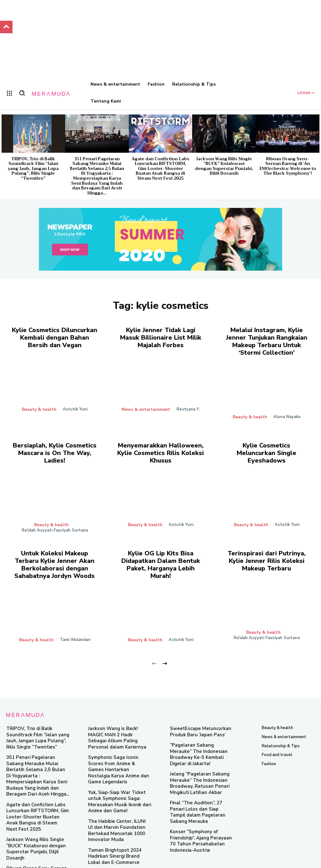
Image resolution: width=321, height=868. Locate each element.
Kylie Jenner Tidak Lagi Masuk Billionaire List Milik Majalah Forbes (160, 336)
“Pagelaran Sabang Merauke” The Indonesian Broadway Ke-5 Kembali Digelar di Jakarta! (200, 742)
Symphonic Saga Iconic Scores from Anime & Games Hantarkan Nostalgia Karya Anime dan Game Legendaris (119, 750)
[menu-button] (9, 93)
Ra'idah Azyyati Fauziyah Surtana (55, 525)
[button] (22, 93)
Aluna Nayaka (286, 414)
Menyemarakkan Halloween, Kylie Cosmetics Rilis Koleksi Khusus (160, 449)
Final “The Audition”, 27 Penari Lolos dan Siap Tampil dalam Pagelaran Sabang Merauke (199, 789)
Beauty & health (39, 407)
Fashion (269, 755)
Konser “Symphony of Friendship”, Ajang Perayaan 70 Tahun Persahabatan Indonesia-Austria (200, 812)
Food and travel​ (277, 747)
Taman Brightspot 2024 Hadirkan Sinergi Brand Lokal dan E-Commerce (119, 820)
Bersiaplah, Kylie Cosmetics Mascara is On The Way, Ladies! (55, 449)
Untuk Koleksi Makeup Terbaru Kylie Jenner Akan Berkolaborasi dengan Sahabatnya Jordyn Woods (55, 558)
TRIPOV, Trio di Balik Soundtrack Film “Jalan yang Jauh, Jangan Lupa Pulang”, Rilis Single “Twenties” (33, 169)
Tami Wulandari (74, 632)
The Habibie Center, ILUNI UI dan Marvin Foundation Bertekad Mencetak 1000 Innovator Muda (119, 799)
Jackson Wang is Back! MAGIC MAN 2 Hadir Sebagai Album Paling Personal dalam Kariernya (119, 726)
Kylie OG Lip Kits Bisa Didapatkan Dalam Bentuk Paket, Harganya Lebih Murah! (161, 554)
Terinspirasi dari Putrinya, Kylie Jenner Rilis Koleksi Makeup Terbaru (267, 554)
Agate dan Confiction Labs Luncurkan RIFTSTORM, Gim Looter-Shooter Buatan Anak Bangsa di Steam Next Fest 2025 (160, 169)
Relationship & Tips (281, 738)
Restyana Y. (187, 407)
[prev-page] (154, 655)
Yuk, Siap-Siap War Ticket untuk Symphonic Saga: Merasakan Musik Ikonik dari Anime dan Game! (119, 776)
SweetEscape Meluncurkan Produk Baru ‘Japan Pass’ (196, 723)
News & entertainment (146, 407)
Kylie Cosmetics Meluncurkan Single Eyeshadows (267, 445)
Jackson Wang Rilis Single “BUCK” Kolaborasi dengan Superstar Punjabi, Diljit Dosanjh (224, 166)
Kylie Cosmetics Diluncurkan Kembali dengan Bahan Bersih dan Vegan (55, 336)
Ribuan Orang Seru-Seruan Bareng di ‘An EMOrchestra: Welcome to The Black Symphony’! (288, 166)
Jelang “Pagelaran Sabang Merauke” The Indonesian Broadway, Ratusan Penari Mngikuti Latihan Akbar (195, 765)
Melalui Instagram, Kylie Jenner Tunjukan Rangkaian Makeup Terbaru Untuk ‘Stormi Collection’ (267, 340)
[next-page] (164, 655)
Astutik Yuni (74, 407)
